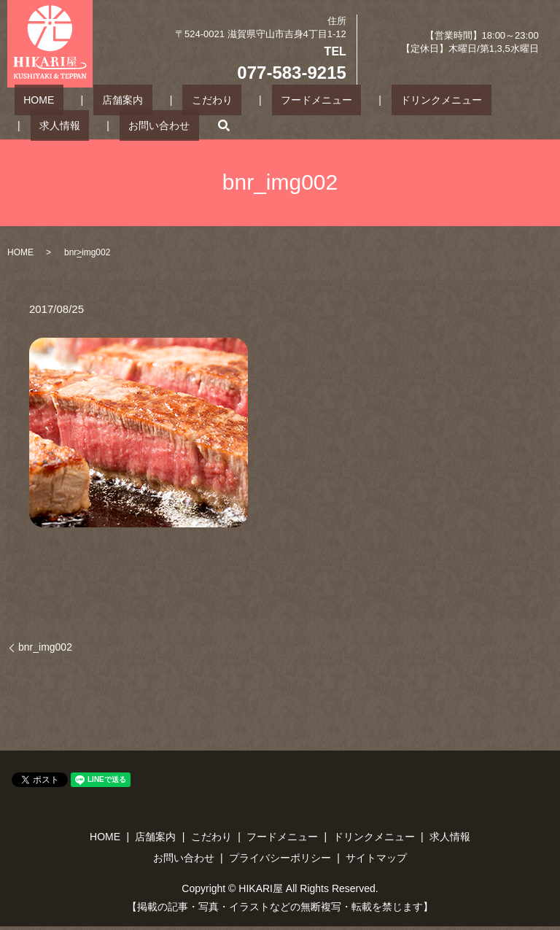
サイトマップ (376, 858)
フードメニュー (253, 99)
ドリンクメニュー (359, 99)
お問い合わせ (61, 124)
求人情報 (451, 99)
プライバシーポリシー (280, 858)
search (117, 125)
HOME (30, 99)
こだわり (167, 99)
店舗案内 (96, 99)
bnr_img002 (45, 647)
